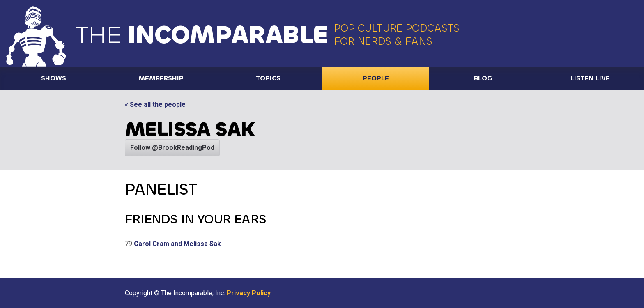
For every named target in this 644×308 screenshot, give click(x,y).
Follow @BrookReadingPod (172, 148)
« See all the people (155, 105)
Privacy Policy (249, 293)
